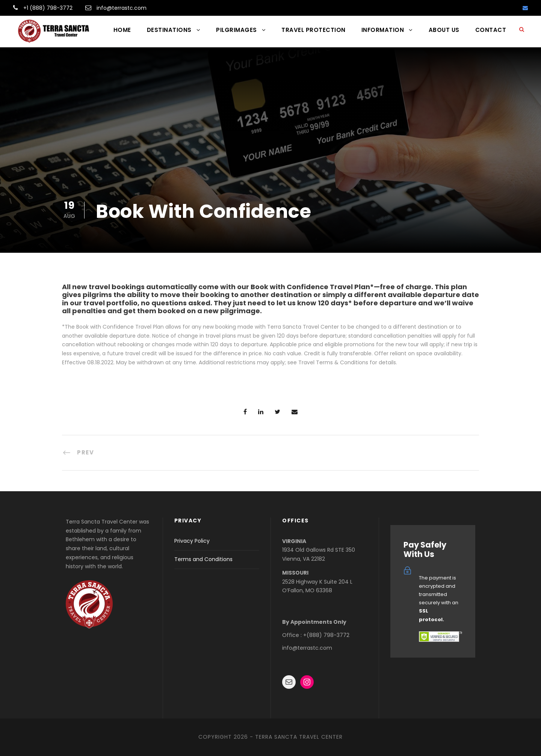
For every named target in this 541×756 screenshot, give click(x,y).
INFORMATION (383, 30)
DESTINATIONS (169, 30)
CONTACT (491, 30)
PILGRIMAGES (236, 30)
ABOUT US (444, 30)
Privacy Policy (192, 541)
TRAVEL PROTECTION (314, 30)
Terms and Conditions (203, 559)
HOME (122, 30)
